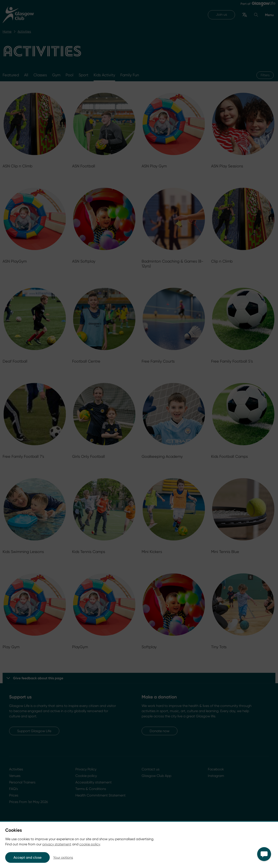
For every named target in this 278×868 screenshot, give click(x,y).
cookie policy (90, 844)
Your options (63, 857)
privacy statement (57, 844)
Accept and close (27, 857)
